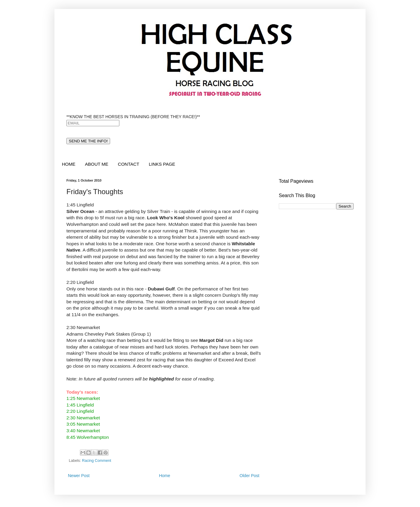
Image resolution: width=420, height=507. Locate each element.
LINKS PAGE (162, 164)
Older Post (249, 476)
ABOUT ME (97, 164)
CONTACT (128, 164)
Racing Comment (96, 461)
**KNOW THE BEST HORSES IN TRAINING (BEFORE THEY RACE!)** (133, 117)
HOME (69, 164)
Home (164, 476)
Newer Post (79, 476)
